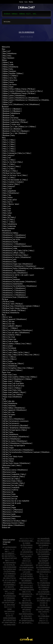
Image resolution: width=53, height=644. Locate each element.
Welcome (6, 47)
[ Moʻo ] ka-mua (8, 337)
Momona (6, 468)
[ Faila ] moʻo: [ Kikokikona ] (13, 419)
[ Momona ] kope (9, 508)
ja (23, 550)
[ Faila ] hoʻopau (8, 415)
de (4, 578)
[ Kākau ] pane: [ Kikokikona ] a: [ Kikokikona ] (20, 98)
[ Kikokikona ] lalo (9, 262)
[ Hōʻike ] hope (8, 448)
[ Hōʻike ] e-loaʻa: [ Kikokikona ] (15, 441)
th (41, 581)
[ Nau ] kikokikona (9, 54)
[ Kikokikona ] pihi (9, 260)
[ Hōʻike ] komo (8, 459)
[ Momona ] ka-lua (9, 499)
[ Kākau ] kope (8, 87)
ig (24, 543)
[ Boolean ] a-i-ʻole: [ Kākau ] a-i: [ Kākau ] (19, 127)
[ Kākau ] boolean (9, 71)
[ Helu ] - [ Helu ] (8, 164)
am (6, 550)
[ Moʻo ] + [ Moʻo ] (9, 357)
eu (5, 590)
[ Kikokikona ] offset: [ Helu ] (13, 253)
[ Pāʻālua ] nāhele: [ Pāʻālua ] (14, 311)
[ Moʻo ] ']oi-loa (8, 322)
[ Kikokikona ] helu (9, 277)
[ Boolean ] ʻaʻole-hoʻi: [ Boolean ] (16, 131)
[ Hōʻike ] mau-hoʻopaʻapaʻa (13, 446)
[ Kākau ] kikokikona (10, 67)
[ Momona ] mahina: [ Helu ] (13, 477)
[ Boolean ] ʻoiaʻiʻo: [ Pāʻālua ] (14, 120)
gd (3, 603)
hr (4, 621)
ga (5, 601)
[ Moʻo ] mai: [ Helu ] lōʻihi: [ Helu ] (16, 353)
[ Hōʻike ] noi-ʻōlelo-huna (12, 457)
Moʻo (4, 315)
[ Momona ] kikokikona (11, 517)
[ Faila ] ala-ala (8, 401)
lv (21, 577)
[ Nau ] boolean (8, 58)
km (25, 559)
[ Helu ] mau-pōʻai (9, 200)
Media (31, 2)
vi (38, 601)
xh (39, 608)
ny (22, 608)
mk (20, 583)
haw (9, 609)
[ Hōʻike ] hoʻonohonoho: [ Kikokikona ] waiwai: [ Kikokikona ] (27, 452)
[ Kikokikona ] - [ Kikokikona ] (14, 271)
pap (21, 614)
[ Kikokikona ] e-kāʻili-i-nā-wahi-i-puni (18, 275)
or (24, 610)
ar (6, 552)
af (4, 547)
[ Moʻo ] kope (7, 362)
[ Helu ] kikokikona (9, 224)
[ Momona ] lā (8, 492)
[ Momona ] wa (8, 505)
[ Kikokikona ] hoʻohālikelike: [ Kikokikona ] (19, 286)
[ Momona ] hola (9, 494)
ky (21, 568)
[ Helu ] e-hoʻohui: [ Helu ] (12, 162)
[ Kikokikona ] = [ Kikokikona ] (14, 235)
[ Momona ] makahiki (11, 488)
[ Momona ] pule (9, 514)
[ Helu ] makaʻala (9, 226)
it (22, 548)
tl (39, 585)
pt (20, 621)
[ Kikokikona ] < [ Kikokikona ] (14, 288)
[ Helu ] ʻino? (7, 189)
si (40, 548)
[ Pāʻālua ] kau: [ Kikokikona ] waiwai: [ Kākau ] (21, 306)
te (40, 577)
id (20, 541)
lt (22, 574)
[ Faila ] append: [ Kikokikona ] (14, 410)
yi (41, 614)
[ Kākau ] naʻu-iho (9, 78)
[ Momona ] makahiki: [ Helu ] (14, 474)
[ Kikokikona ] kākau (10, 233)
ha (6, 612)
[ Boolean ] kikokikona (11, 114)
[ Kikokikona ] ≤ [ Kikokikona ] (14, 291)
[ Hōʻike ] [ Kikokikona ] (11, 439)
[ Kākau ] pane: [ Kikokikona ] (14, 96)
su (37, 568)
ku (22, 566)
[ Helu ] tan (6, 211)
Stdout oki (6, 528)
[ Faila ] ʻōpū (7, 417)
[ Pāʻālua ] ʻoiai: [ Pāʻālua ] (12, 304)
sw (38, 572)
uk (37, 594)
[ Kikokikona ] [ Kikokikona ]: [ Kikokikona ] (19, 266)
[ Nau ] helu (7, 56)
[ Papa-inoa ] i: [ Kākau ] (12, 388)
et (6, 587)
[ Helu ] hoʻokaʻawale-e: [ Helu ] (15, 180)
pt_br (22, 623)
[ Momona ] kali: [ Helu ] (12, 466)
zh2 (41, 621)
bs (4, 563)
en (5, 583)
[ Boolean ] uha (8, 116)
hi (7, 616)
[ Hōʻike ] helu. (8, 432)
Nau (4, 49)
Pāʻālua (5, 300)
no (23, 605)
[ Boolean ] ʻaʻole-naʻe (11, 125)
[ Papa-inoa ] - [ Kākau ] (12, 381)
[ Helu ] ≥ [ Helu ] (9, 142)
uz (38, 599)
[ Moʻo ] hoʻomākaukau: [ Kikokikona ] (17, 331)
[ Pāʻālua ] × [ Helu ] (10, 171)
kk (23, 557)
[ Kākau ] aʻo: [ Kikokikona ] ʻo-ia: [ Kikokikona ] (21, 105)
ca (5, 565)
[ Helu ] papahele (9, 191)
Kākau (4, 60)
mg (21, 579)
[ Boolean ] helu (8, 136)
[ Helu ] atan (7, 213)
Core (26, 2)
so (39, 559)
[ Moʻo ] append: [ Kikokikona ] (14, 319)
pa (23, 612)
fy (5, 598)
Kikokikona (6, 231)
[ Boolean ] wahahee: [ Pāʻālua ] (15, 122)
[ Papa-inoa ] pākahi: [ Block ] (14, 393)
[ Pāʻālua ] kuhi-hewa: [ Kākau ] (15, 308)
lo (24, 572)
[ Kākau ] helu (7, 69)
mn (22, 588)
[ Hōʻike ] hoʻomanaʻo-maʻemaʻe (15, 421)
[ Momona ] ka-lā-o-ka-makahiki (16, 501)
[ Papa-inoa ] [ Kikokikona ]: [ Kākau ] (17, 379)
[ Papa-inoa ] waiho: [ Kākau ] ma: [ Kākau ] (19, 377)
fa (6, 592)
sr (39, 563)
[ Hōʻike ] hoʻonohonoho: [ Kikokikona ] (18, 450)
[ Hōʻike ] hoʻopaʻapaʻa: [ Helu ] (14, 430)
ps (22, 619)
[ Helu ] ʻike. (7, 195)
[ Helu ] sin (6, 207)
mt (23, 597)
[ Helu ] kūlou (7, 198)
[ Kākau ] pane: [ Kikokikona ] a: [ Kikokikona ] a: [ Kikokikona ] (27, 100)
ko (23, 563)
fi (6, 594)
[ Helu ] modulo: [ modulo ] (13, 182)
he (6, 614)
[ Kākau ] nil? (7, 102)
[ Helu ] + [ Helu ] (9, 160)
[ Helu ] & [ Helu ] (9, 218)
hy (21, 539)
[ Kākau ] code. (8, 65)
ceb (4, 567)
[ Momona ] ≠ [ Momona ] (12, 512)
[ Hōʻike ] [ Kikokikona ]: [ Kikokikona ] (17, 443)
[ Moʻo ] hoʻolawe (9, 348)
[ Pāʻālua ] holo (8, 302)
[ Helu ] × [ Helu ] (9, 169)
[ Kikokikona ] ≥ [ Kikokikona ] (14, 295)
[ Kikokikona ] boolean (11, 280)
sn (40, 557)
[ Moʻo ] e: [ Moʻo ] (9, 359)
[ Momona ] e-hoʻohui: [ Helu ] (14, 521)
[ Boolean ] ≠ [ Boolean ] (12, 111)
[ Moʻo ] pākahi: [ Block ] (12, 326)
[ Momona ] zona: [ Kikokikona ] (15, 470)
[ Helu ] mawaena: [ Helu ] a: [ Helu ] (16, 153)
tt (40, 590)
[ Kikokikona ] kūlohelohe (12, 284)
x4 (41, 605)
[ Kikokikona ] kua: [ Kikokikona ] (15, 297)
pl (23, 617)
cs (5, 572)
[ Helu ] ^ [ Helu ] (8, 222)
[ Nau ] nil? (6, 51)
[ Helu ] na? (6, 158)
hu (5, 625)
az (3, 554)
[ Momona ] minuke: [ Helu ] (13, 483)
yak (40, 612)
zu (39, 623)
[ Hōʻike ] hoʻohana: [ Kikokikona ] (15, 437)
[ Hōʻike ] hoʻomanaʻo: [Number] (15, 426)
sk (37, 550)
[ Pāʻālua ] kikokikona (11, 313)
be (3, 556)
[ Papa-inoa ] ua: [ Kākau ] (12, 395)
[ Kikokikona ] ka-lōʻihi (11, 240)
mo (21, 590)
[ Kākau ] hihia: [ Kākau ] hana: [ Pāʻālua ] (19, 89)
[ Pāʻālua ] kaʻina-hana (11, 173)
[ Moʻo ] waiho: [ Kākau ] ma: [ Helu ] (17, 344)
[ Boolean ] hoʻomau (10, 118)
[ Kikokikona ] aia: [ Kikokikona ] (15, 273)
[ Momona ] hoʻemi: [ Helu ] (13, 523)
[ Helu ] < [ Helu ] (9, 145)
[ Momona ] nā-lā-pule (11, 503)
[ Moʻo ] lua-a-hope (10, 342)
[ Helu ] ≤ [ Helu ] (9, 147)
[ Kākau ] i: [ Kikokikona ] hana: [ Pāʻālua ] (19, 94)
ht (3, 623)
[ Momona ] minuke (10, 497)
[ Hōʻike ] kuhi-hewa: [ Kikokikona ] (16, 463)
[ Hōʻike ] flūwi (8, 461)
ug (39, 592)
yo (39, 617)
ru (39, 541)
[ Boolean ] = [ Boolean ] (12, 109)
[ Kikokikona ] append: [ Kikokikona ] (17, 246)
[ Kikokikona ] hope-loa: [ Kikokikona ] (17, 264)
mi (23, 581)
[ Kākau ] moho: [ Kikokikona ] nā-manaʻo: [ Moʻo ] (22, 91)
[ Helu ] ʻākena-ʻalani (10, 204)
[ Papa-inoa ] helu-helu (12, 390)
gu (6, 607)
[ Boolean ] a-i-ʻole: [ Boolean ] (14, 133)
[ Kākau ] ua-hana (9, 85)
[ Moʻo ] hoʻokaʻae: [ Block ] (13, 364)
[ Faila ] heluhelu (9, 406)
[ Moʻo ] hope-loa (9, 339)
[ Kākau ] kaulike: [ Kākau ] (13, 74)
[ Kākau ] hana (8, 82)
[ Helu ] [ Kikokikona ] (10, 193)
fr (4, 596)
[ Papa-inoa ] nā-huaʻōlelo (13, 384)
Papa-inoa (6, 373)
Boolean (5, 107)
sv (39, 570)
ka (21, 554)
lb (20, 570)
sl (37, 552)
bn (6, 561)
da (6, 576)
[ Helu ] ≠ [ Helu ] (9, 151)
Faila (4, 399)
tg (40, 579)
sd (40, 546)
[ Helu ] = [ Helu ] (9, 149)
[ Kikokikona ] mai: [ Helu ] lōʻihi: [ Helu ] (18, 251)
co (4, 570)
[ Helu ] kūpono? (8, 187)
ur (41, 597)
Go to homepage (27, 33)
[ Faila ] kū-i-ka (8, 412)
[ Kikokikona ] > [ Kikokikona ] (14, 293)
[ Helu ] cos (6, 209)
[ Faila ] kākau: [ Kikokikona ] (13, 408)
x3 (41, 603)
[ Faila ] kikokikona (9, 404)
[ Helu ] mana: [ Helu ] (11, 184)
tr (39, 588)
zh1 (41, 619)
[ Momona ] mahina (10, 490)
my (24, 599)
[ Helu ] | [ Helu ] (8, 220)
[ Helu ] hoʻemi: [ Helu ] (11, 167)
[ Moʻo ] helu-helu (9, 350)
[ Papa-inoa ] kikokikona (12, 397)
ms (20, 594)
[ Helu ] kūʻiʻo (7, 202)
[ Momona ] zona (9, 472)
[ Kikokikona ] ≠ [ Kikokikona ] (14, 238)
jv (21, 552)
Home (21, 2)
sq (40, 561)
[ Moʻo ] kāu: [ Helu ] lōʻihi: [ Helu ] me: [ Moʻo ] (21, 355)
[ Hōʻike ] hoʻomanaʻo (11, 424)
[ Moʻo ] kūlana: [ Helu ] (11, 335)
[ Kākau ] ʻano (7, 63)
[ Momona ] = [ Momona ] (12, 510)
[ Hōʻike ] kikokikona (10, 435)
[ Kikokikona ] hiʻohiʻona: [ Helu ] (15, 255)
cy (4, 574)
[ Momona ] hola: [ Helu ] (12, 481)
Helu (4, 138)
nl (20, 603)
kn (24, 561)
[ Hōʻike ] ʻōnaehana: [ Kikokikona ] (16, 428)
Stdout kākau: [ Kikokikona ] (13, 525)
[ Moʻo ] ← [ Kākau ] (10, 328)
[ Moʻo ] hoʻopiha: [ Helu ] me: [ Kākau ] (18, 368)
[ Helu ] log (6, 215)
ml (22, 585)
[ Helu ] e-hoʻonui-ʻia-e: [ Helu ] (15, 176)
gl (5, 605)
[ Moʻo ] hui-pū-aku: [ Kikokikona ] (16, 333)
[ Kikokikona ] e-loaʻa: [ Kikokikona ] (16, 257)
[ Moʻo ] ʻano (7, 317)
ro (39, 539)
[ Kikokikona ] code (10, 249)
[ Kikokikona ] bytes (10, 242)
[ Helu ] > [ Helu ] (9, 140)
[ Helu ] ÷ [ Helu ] (9, 178)
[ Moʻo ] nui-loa (8, 324)
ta (40, 574)
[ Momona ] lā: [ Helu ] (11, 479)
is (21, 546)
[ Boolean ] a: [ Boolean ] (12, 129)
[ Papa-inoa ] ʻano (9, 375)
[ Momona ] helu (9, 519)
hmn (5, 618)
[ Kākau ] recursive (10, 80)
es (5, 585)
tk (38, 583)
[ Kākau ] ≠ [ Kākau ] (10, 76)
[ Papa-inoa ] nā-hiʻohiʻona (13, 386)
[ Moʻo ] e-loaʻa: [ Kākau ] (12, 370)
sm (39, 554)
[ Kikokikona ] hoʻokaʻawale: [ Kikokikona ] (19, 282)
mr (24, 592)
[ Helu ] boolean (8, 229)
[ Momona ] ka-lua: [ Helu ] (13, 486)
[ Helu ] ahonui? (8, 156)
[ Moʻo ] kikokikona (10, 366)
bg (3, 559)
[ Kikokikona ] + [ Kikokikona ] (14, 244)
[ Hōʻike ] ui (6, 455)
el (4, 581)
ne (24, 601)
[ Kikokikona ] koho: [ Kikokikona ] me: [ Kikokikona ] (23, 269)
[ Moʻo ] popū (7, 346)
